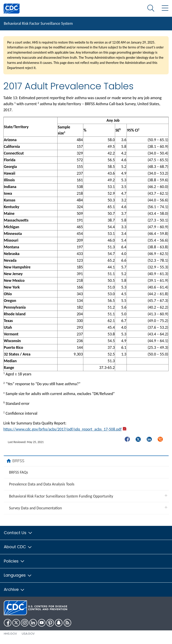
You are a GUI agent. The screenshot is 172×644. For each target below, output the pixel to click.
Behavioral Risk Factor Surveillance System (38, 23)
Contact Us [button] (18, 533)
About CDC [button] (18, 547)
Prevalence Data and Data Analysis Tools (42, 484)
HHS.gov (10, 634)
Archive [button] (14, 589)
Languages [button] (18, 575)
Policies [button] (14, 561)
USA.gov (28, 634)
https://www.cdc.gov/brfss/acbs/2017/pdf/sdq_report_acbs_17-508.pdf (65, 429)
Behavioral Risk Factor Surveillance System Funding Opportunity (61, 496)
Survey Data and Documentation (35, 508)
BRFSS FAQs (18, 472)
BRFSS (18, 461)
